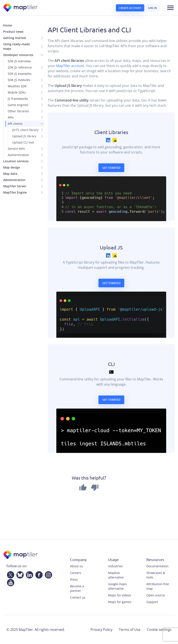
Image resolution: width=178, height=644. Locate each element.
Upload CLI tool (23, 142)
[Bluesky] (19, 574)
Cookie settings (159, 630)
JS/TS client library (25, 130)
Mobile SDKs (17, 92)
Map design (12, 167)
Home (8, 25)
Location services (16, 161)
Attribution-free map (158, 586)
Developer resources (18, 55)
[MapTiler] (21, 8)
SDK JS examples (20, 74)
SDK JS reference (20, 67)
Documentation (157, 566)
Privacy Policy (101, 630)
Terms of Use (130, 630)
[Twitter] (10, 574)
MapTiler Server (15, 186)
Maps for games (120, 602)
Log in (153, 8)
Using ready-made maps (17, 46)
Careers (76, 573)
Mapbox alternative (116, 575)
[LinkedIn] (29, 574)
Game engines (18, 105)
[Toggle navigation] (170, 8)
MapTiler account (70, 66)
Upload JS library (24, 136)
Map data (10, 174)
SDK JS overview (19, 61)
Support (152, 602)
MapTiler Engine (15, 192)
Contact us (78, 597)
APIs (11, 117)
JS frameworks (18, 99)
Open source (156, 595)
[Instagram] (48, 574)
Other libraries (18, 111)
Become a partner (77, 588)
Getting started (15, 38)
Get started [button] (111, 168)
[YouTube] (10, 582)
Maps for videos (120, 595)
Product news (13, 32)
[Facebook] (38, 574)
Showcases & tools (156, 575)
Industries (115, 566)
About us (77, 566)
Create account (130, 8)
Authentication (18, 155)
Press (74, 579)
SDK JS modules (19, 80)
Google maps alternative (117, 586)
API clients (15, 124)
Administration (14, 180)
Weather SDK (17, 86)
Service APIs (16, 149)
